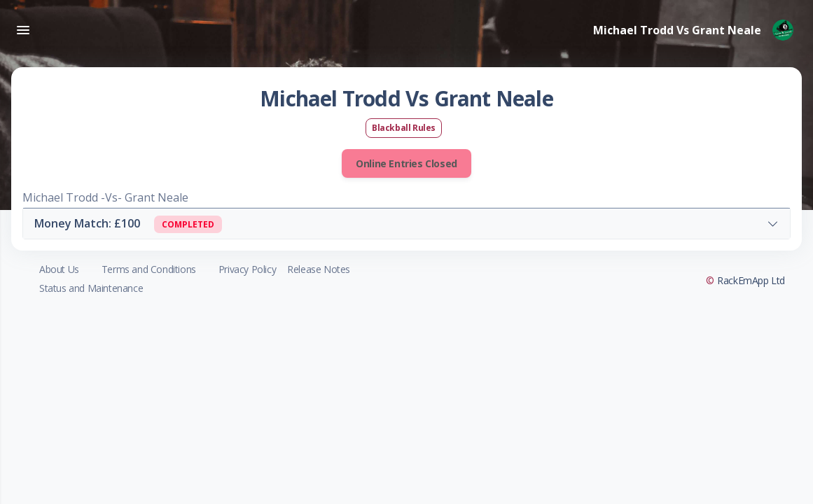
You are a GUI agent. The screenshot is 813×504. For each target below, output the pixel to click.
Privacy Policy (247, 269)
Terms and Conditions (149, 269)
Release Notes (319, 269)
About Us (59, 269)
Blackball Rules (404, 128)
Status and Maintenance (91, 288)
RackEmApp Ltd (751, 280)
